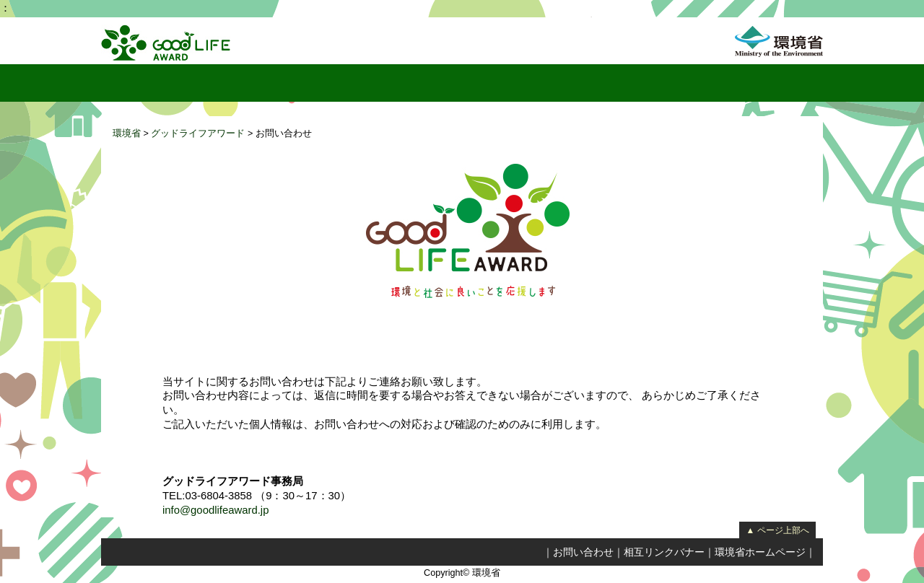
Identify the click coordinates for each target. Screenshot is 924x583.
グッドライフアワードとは (214, 83)
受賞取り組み (685, 83)
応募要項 (759, 83)
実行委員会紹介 (545, 83)
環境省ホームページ (760, 552)
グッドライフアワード (198, 133)
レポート (381, 83)
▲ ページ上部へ (777, 530)
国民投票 (321, 83)
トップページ (120, 83)
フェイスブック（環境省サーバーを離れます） (810, 83)
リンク (618, 83)
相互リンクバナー (664, 552)
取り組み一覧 (454, 83)
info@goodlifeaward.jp (215, 510)
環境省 (127, 133)
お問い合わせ (583, 552)
